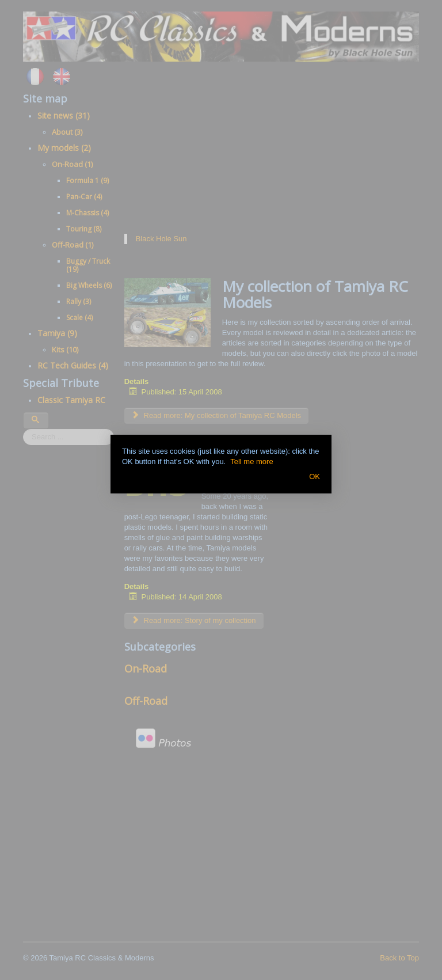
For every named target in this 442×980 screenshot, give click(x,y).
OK (315, 476)
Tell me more (252, 461)
